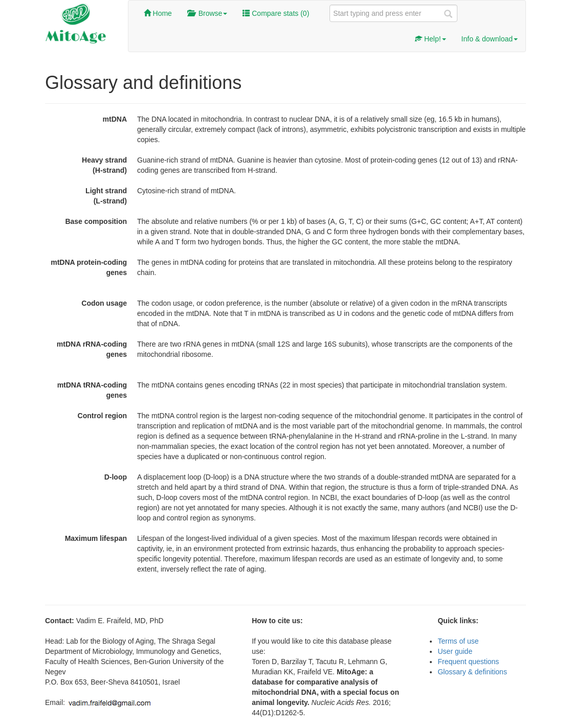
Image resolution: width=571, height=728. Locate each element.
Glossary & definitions (472, 672)
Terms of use (458, 641)
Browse (207, 13)
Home (158, 13)
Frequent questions (468, 662)
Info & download (490, 39)
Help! (431, 39)
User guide (455, 651)
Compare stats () (276, 13)
